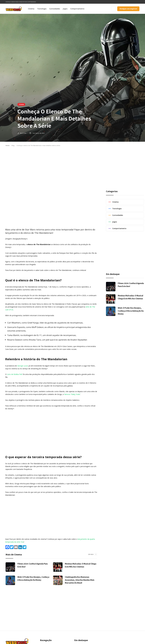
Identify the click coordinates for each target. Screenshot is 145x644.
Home (8, 145)
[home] (14, 9)
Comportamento (77, 9)
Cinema (31, 9)
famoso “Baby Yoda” (72, 394)
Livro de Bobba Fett (15, 374)
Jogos (65, 9)
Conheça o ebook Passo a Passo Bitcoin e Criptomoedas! (21, 2)
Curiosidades (55, 9)
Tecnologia (42, 9)
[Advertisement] (72, 166)
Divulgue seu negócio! (128, 9)
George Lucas (23, 366)
